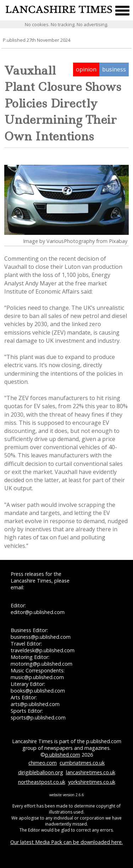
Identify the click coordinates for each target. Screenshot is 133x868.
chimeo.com (43, 763)
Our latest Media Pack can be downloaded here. (66, 842)
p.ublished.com (63, 755)
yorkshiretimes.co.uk (92, 782)
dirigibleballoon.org (41, 772)
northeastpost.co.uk (42, 782)
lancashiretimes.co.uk (91, 772)
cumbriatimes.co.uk (82, 763)
